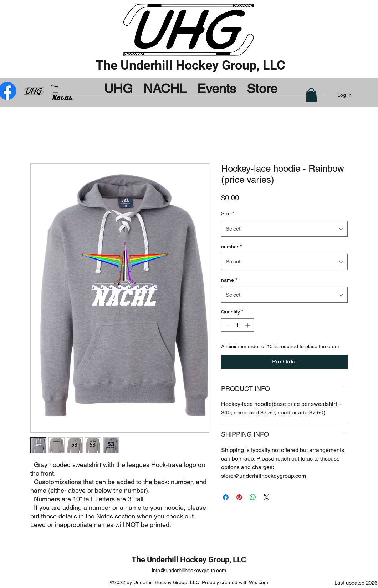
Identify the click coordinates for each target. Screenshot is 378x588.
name (229, 280)
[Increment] (248, 325)
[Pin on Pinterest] (239, 497)
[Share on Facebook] (226, 497)
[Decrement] (227, 325)
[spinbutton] (237, 325)
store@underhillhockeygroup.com (264, 476)
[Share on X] (266, 497)
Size (228, 213)
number (231, 247)
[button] (311, 95)
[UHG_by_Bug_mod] (35, 91)
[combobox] (284, 229)
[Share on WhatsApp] (253, 497)
